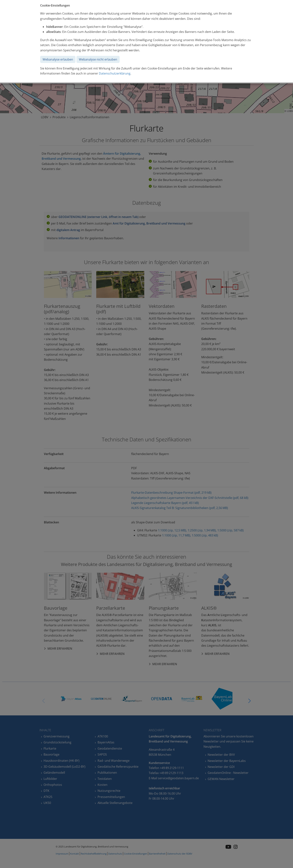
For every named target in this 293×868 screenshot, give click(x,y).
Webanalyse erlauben (58, 59)
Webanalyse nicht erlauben (98, 59)
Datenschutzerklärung (115, 73)
